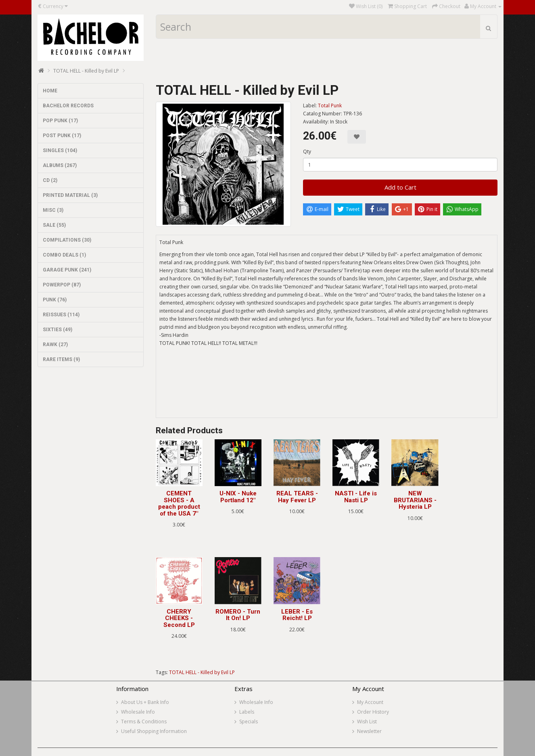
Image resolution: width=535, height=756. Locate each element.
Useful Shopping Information (154, 731)
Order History (373, 712)
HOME (50, 91)
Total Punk (330, 105)
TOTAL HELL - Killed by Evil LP (86, 71)
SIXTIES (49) (57, 330)
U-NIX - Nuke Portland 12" (238, 497)
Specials (249, 722)
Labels (247, 712)
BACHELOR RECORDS (68, 106)
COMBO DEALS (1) (64, 255)
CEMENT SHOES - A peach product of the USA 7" (179, 503)
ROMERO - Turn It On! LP (238, 615)
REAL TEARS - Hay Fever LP (297, 497)
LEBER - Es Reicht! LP (297, 615)
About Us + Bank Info (145, 702)
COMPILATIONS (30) (67, 240)
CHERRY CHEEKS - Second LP (179, 618)
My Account (370, 702)
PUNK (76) (55, 300)
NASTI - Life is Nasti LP (356, 497)
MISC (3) (53, 210)
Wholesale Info (138, 712)
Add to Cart (400, 187)
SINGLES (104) (60, 150)
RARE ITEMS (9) (61, 359)
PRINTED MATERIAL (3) (70, 195)
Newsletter (369, 731)
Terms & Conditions (144, 722)
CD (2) (50, 180)
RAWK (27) (55, 345)
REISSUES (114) (61, 315)
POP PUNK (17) (60, 121)
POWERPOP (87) (62, 285)
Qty (307, 151)
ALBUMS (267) (60, 165)
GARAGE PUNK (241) (67, 270)
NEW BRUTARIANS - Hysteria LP (415, 500)
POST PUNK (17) (62, 136)
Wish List (367, 722)
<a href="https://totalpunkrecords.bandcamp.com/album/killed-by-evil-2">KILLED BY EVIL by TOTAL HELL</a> (327, 388)
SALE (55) (54, 225)
